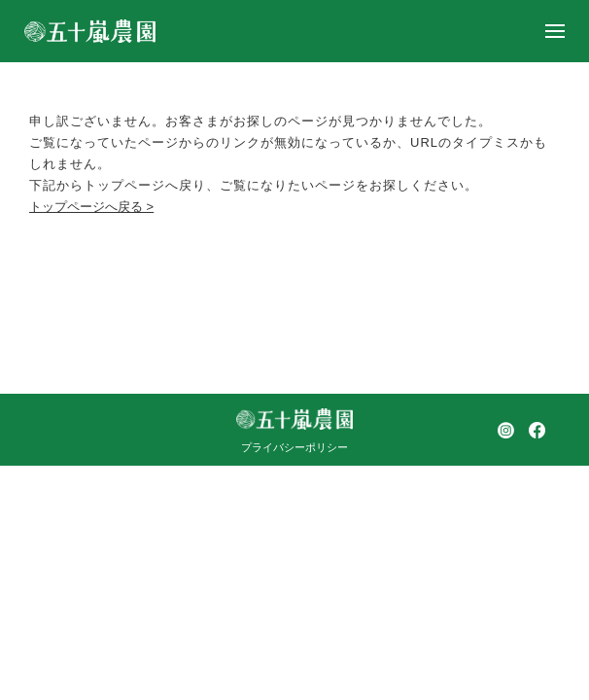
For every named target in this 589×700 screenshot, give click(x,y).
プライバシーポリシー (294, 447)
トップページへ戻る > (91, 207)
